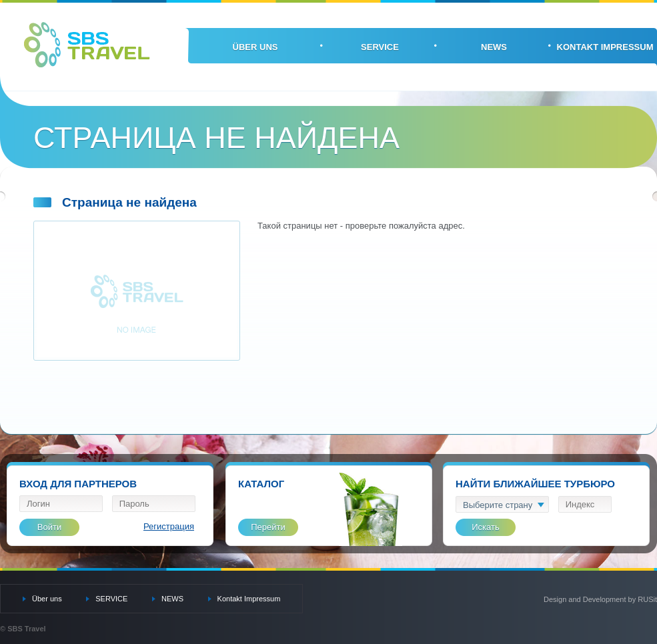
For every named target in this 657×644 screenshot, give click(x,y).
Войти (49, 527)
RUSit (647, 599)
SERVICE (380, 47)
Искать (486, 527)
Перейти (268, 527)
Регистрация (169, 526)
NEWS (494, 47)
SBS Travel (87, 45)
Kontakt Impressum (605, 47)
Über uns (255, 47)
